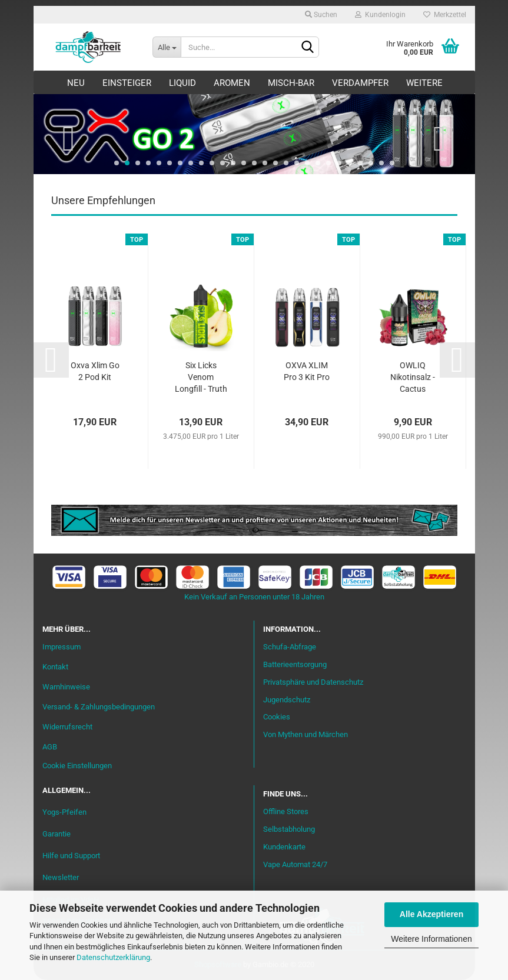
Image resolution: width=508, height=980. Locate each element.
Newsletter (61, 877)
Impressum (62, 647)
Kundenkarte (284, 847)
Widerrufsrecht (67, 727)
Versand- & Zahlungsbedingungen (99, 707)
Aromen (232, 83)
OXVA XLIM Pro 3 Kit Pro (307, 371)
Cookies (277, 717)
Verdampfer (360, 83)
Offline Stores (286, 811)
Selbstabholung (289, 829)
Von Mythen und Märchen (306, 734)
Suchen (321, 15)
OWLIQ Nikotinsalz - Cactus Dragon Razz (413, 378)
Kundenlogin (380, 15)
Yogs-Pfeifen (64, 812)
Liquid (182, 83)
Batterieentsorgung (295, 664)
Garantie (57, 834)
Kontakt (55, 667)
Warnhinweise (66, 687)
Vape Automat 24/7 (295, 864)
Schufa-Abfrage (290, 647)
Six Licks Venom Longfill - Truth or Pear (201, 378)
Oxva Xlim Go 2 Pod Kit (95, 371)
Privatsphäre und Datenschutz (313, 682)
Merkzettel (445, 15)
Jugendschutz (287, 700)
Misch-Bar (291, 83)
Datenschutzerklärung (113, 957)
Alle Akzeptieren (431, 914)
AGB (50, 747)
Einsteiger (127, 83)
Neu (76, 83)
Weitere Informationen (431, 939)
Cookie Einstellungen (77, 766)
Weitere (424, 83)
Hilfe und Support (71, 856)
